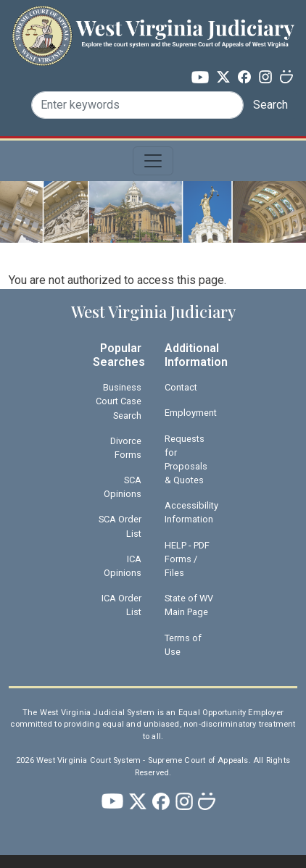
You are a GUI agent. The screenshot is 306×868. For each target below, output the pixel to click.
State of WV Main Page (189, 605)
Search (270, 105)
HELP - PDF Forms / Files (187, 559)
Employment (191, 413)
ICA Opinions (123, 566)
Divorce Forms (126, 448)
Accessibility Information (191, 512)
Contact (181, 387)
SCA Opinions (123, 487)
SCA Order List (120, 526)
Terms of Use (183, 645)
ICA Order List (121, 605)
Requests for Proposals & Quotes (186, 460)
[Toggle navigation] (153, 161)
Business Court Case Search (119, 401)
